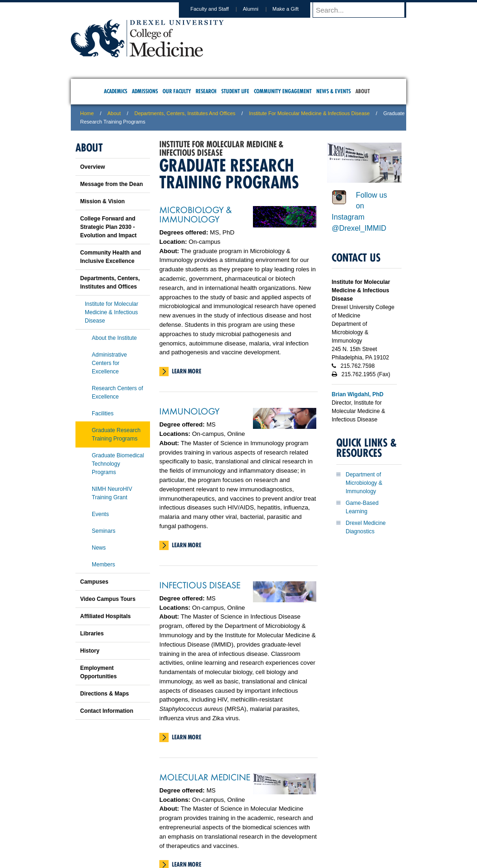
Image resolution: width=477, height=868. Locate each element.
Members (103, 565)
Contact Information (107, 711)
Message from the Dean (112, 184)
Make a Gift (294, 9)
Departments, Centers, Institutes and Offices (185, 113)
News (99, 548)
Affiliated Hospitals (106, 616)
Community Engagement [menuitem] (283, 91)
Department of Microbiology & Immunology (364, 483)
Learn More (187, 371)
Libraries (92, 634)
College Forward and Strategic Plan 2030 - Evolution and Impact (108, 227)
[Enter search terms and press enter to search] (364, 10)
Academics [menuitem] (116, 91)
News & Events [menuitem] (334, 91)
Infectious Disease (200, 585)
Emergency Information (231, 831)
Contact (269, 822)
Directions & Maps (105, 694)
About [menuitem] (363, 91)
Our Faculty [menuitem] (177, 91)
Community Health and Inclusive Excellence (111, 257)
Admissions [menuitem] (145, 91)
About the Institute (114, 338)
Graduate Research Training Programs (116, 434)
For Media (175, 822)
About (114, 113)
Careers (202, 822)
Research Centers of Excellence (117, 393)
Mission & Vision (102, 201)
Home (87, 113)
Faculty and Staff (218, 9)
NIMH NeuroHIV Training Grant (112, 493)
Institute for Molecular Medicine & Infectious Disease (309, 113)
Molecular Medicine (205, 777)
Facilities (103, 413)
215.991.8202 (362, 852)
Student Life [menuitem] (235, 91)
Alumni (259, 9)
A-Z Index (146, 822)
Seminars (104, 531)
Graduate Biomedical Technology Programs (118, 464)
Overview (92, 167)
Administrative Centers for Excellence (109, 363)
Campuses (94, 582)
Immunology (189, 411)
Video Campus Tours (108, 599)
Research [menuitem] (206, 91)
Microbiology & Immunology (195, 214)
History (90, 651)
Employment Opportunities (99, 672)
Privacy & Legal (236, 822)
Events (100, 514)
